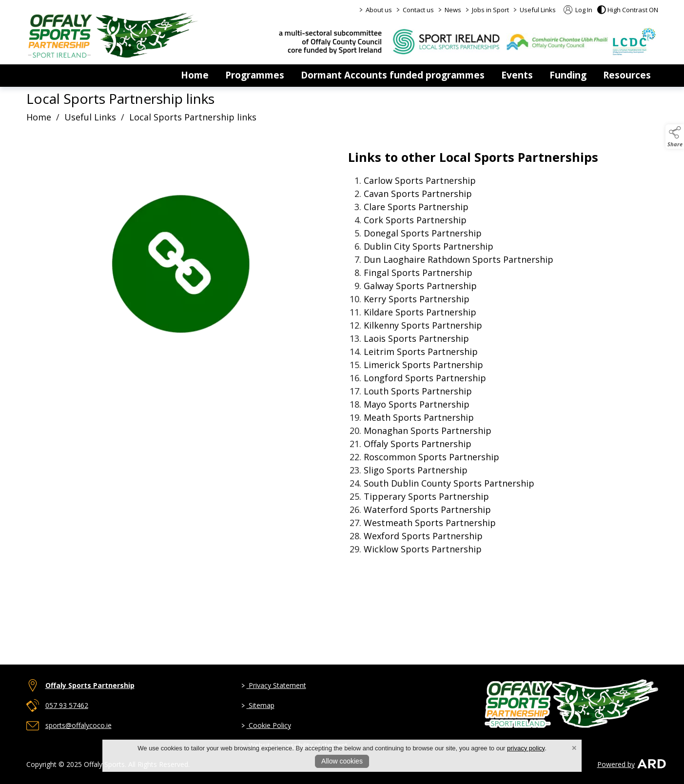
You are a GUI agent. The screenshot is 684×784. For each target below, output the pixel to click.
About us (379, 10)
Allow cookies (342, 761)
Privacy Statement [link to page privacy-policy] (273, 685)
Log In (578, 10)
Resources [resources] (627, 75)
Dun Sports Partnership (459, 259)
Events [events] (517, 75)
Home (195, 75)
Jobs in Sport (490, 10)
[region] (342, 392)
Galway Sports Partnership (420, 286)
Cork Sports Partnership (415, 220)
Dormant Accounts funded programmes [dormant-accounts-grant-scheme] (393, 75)
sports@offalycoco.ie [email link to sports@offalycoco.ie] (78, 725)
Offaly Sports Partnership (418, 444)
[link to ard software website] (647, 764)
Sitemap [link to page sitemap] (257, 705)
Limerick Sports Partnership (423, 365)
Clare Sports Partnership (416, 207)
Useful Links (538, 10)
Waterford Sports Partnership (427, 510)
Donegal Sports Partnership (423, 233)
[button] (628, 10)
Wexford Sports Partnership (423, 536)
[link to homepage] (113, 35)
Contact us (418, 10)
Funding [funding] (568, 75)
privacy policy (526, 748)
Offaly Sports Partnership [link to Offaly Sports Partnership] (90, 685)
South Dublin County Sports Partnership (449, 483)
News (453, 10)
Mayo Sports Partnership (417, 404)
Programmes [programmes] (255, 75)
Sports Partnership (420, 180)
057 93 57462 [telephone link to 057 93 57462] (67, 705)
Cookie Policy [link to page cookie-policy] (266, 725)
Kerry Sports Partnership (417, 299)
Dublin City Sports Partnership (429, 246)
